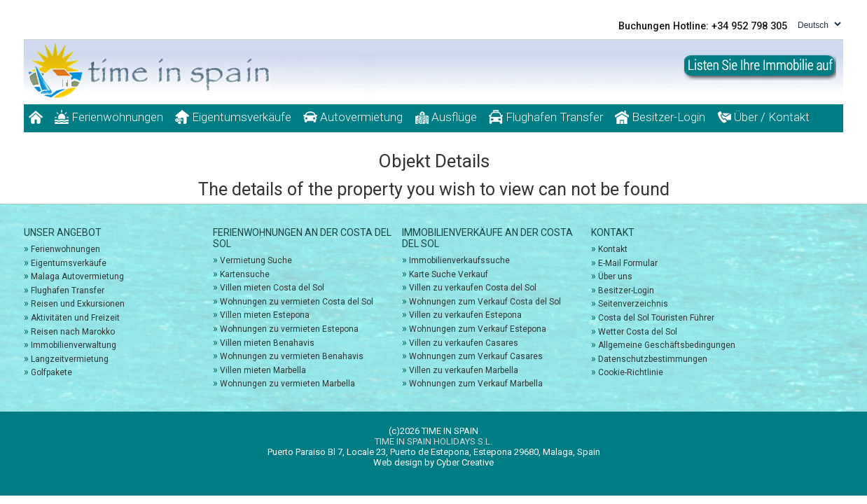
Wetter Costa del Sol (638, 332)
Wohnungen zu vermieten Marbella (287, 384)
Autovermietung (353, 117)
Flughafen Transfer (546, 117)
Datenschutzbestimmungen (653, 359)
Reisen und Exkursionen (78, 304)
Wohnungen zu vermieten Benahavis (292, 356)
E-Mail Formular (628, 263)
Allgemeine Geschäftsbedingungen (667, 345)
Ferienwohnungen (109, 117)
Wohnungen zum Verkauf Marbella (476, 384)
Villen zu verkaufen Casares (464, 343)
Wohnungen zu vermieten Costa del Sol (297, 302)
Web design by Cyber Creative (433, 462)
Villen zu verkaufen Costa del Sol (473, 288)
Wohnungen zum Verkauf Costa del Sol (485, 302)
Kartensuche (245, 274)
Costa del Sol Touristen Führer (656, 318)
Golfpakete (51, 372)
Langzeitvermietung (70, 359)
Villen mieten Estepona (265, 315)
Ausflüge (446, 117)
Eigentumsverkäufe (233, 117)
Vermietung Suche (256, 260)
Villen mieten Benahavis (267, 343)
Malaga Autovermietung (77, 276)
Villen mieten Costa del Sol (272, 288)
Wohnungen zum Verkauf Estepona (478, 329)
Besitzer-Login (660, 117)
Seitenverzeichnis (633, 304)
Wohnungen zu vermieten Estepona (289, 329)
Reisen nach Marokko (73, 332)
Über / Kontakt (763, 117)
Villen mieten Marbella (263, 370)
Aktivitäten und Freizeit (75, 318)
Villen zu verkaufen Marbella (464, 370)
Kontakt (613, 249)
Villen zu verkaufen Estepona (465, 315)
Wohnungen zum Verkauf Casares (476, 356)
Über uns (615, 276)
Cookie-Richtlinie (631, 372)
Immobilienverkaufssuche (459, 260)
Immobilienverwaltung (74, 345)
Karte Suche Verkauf (449, 274)
